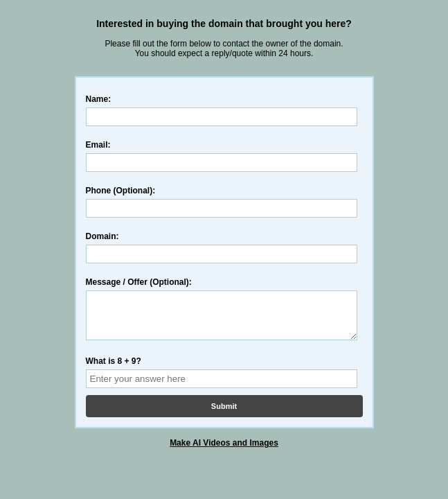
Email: (98, 145)
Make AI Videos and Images (224, 451)
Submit (224, 414)
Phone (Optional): (121, 191)
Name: (99, 99)
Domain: (102, 236)
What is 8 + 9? (114, 369)
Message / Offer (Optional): (139, 282)
